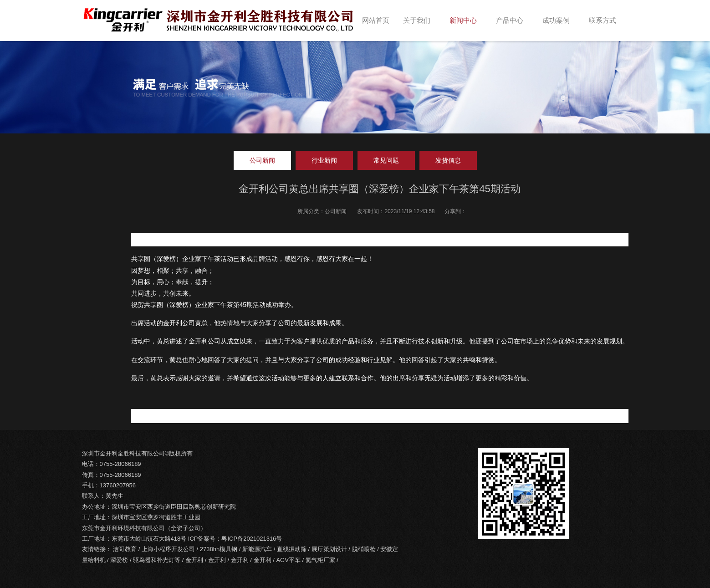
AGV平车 (288, 560)
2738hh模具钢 (219, 549)
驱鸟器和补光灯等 (157, 560)
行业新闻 (324, 160)
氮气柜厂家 (320, 560)
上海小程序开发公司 (168, 549)
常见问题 (386, 160)
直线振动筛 (292, 549)
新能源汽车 (257, 549)
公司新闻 (262, 160)
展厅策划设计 (329, 549)
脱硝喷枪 (364, 549)
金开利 (194, 560)
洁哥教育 (125, 549)
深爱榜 (119, 560)
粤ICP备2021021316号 (252, 539)
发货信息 (448, 160)
